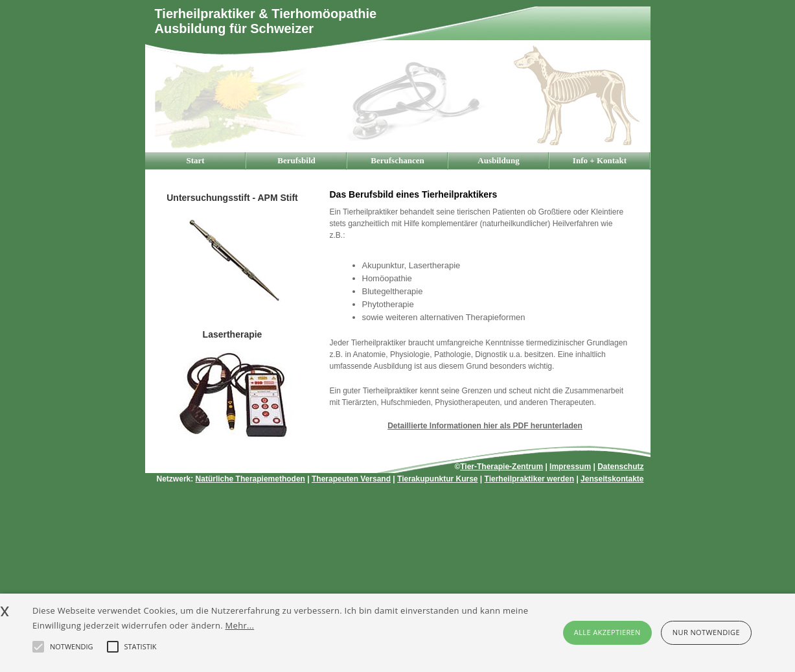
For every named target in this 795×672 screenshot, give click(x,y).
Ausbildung (498, 160)
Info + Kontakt (600, 160)
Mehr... (240, 625)
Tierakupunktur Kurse (437, 479)
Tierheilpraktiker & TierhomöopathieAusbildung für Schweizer (266, 21)
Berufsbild (296, 160)
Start (195, 160)
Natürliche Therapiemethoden (250, 479)
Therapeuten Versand (351, 479)
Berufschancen (397, 160)
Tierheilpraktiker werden (530, 479)
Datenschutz (620, 467)
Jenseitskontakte (612, 479)
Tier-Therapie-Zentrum (501, 467)
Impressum (570, 467)
